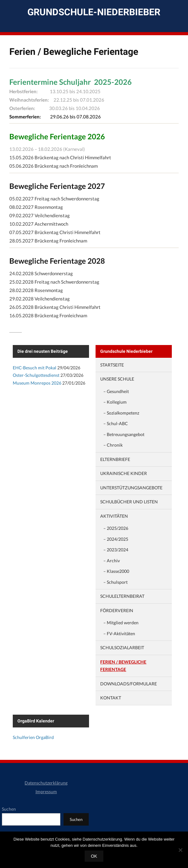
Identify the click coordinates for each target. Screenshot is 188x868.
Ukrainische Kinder (124, 473)
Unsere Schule (117, 379)
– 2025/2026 (116, 528)
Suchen (9, 809)
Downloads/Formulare (129, 684)
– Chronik (113, 445)
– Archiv (112, 561)
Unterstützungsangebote (131, 488)
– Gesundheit (116, 391)
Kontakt (111, 698)
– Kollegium (115, 402)
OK (94, 856)
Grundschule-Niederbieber (94, 12)
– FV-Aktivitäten (119, 633)
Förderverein (117, 610)
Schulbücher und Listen (129, 502)
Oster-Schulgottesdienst (36, 375)
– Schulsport (115, 582)
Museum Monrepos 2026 (37, 383)
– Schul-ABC (116, 423)
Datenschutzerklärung (46, 783)
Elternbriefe (115, 459)
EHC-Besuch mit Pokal (35, 368)
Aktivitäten (114, 516)
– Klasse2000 (116, 571)
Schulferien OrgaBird (33, 737)
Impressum (46, 791)
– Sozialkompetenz (121, 413)
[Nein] (180, 850)
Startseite (112, 365)
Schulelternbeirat (122, 596)
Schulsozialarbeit (122, 647)
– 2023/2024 (116, 550)
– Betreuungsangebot (124, 434)
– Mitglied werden (121, 623)
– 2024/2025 (116, 539)
